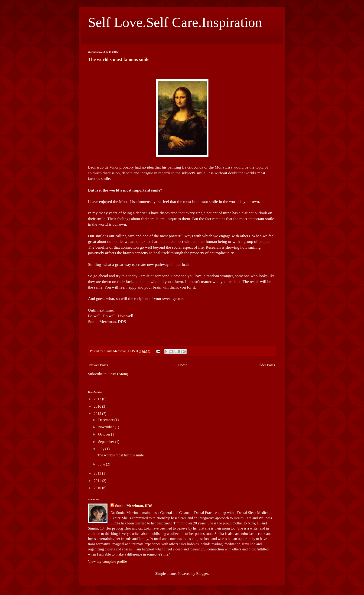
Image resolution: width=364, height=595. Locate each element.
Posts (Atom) (118, 374)
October (105, 434)
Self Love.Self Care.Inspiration (175, 22)
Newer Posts (98, 365)
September (107, 442)
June (102, 464)
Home (183, 365)
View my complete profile (107, 561)
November (107, 427)
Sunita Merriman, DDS (134, 506)
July (102, 449)
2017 (98, 399)
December (106, 420)
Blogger (202, 574)
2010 (98, 488)
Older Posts (266, 365)
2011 (98, 481)
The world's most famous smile (119, 59)
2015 (98, 414)
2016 (98, 406)
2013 (98, 473)
